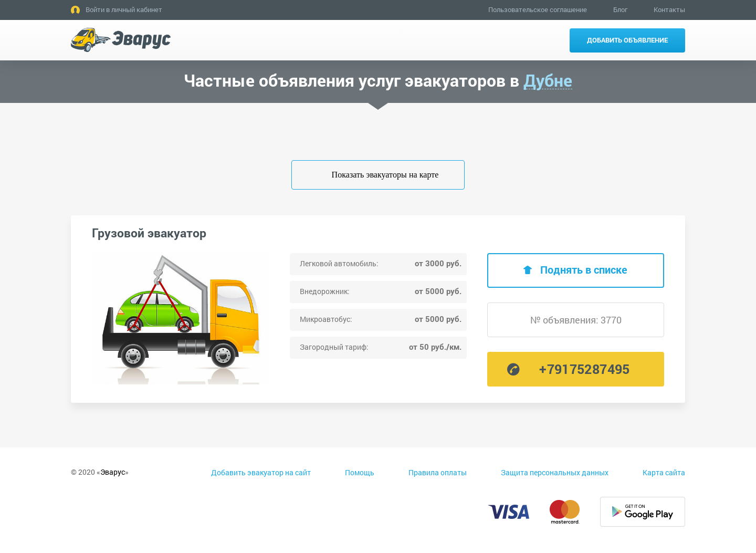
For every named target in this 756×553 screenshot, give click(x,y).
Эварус (113, 472)
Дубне (548, 81)
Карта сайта (664, 472)
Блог (620, 9)
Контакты (669, 9)
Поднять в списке (584, 269)
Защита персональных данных (555, 472)
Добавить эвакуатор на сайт (261, 472)
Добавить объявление (627, 40)
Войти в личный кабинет (124, 9)
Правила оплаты (438, 472)
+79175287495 (584, 369)
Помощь (360, 472)
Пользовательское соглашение (538, 9)
